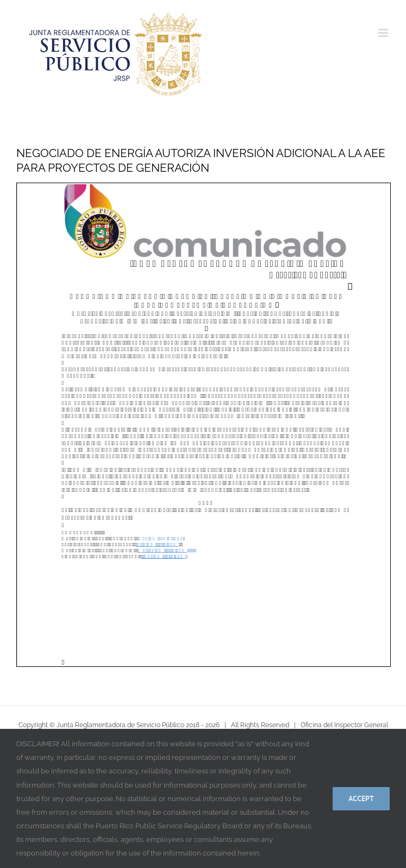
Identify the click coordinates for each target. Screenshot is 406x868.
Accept (361, 798)
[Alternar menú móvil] (384, 33)
